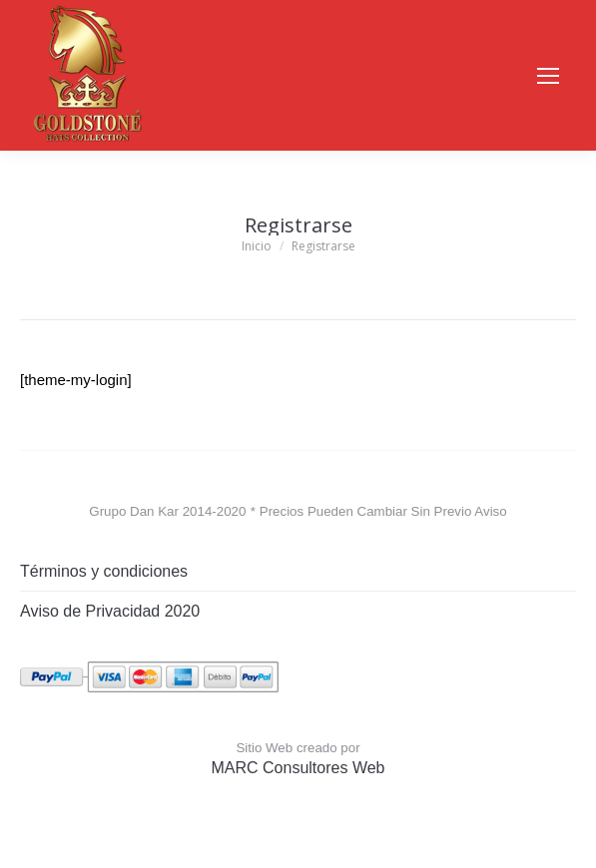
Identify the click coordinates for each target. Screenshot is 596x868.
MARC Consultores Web (298, 768)
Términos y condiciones (104, 571)
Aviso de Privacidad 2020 (110, 611)
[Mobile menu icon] (548, 76)
